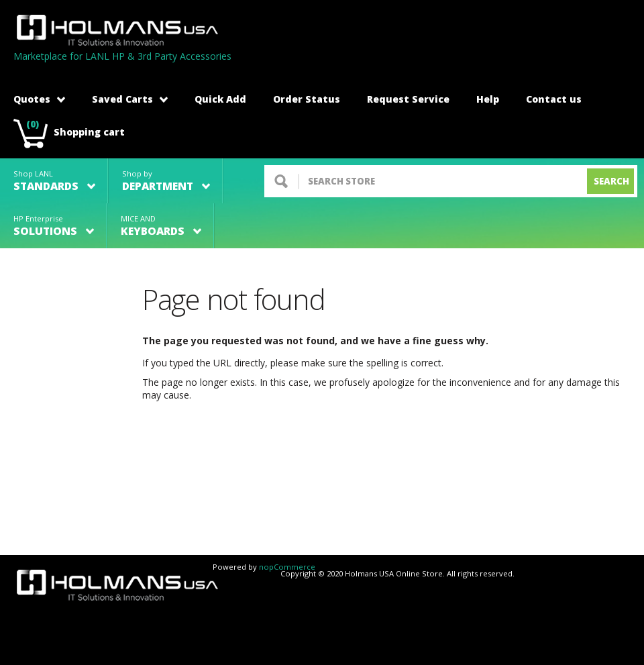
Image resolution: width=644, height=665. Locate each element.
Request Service (408, 99)
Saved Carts (130, 99)
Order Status (307, 99)
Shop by (166, 181)
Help (488, 99)
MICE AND (161, 226)
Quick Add (220, 99)
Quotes (39, 99)
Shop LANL (54, 181)
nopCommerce (287, 567)
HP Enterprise (54, 226)
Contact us (554, 99)
